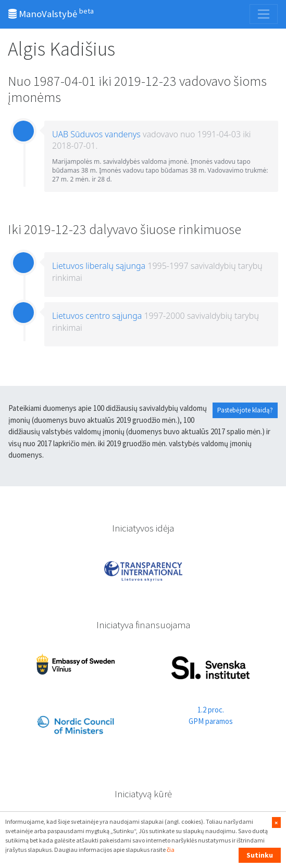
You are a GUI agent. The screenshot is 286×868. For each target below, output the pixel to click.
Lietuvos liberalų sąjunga (99, 266)
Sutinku (260, 855)
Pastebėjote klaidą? (245, 410)
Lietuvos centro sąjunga (97, 316)
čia (171, 850)
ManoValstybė (51, 13)
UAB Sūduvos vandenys (96, 134)
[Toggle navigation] (264, 14)
